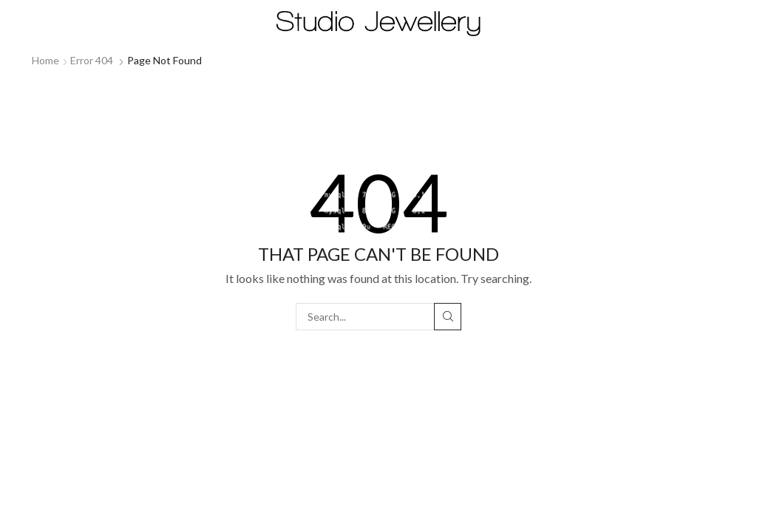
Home (45, 60)
